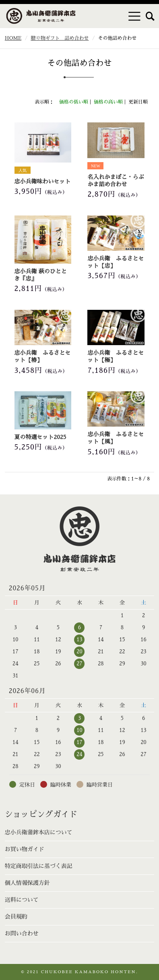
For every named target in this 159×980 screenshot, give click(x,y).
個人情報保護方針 (27, 883)
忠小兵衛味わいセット (43, 181)
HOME (13, 38)
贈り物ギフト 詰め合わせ (60, 38)
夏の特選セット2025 (40, 437)
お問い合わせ (22, 933)
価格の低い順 (74, 102)
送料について (22, 900)
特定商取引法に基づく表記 (39, 866)
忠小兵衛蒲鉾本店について (39, 832)
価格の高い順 (108, 102)
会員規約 (16, 917)
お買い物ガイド (25, 849)
